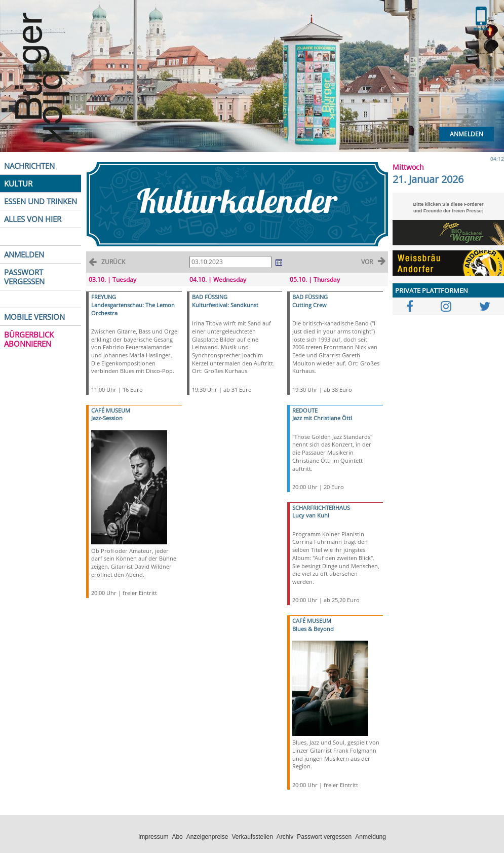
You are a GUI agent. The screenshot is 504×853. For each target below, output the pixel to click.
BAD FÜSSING (210, 297)
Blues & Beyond (313, 629)
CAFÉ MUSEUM (111, 410)
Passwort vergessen (324, 837)
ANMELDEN (24, 254)
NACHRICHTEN (29, 166)
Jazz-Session (107, 418)
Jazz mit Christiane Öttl (322, 418)
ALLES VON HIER (33, 219)
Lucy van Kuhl (311, 515)
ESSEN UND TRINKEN (41, 201)
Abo (177, 837)
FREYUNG (104, 297)
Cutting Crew (309, 305)
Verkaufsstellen (252, 837)
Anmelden (467, 134)
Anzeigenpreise (207, 837)
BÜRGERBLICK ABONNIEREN (29, 339)
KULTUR (18, 183)
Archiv (285, 837)
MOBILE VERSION (34, 317)
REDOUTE (305, 410)
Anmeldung (371, 837)
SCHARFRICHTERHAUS (321, 508)
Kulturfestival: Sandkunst (225, 305)
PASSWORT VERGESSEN (24, 277)
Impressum (153, 837)
